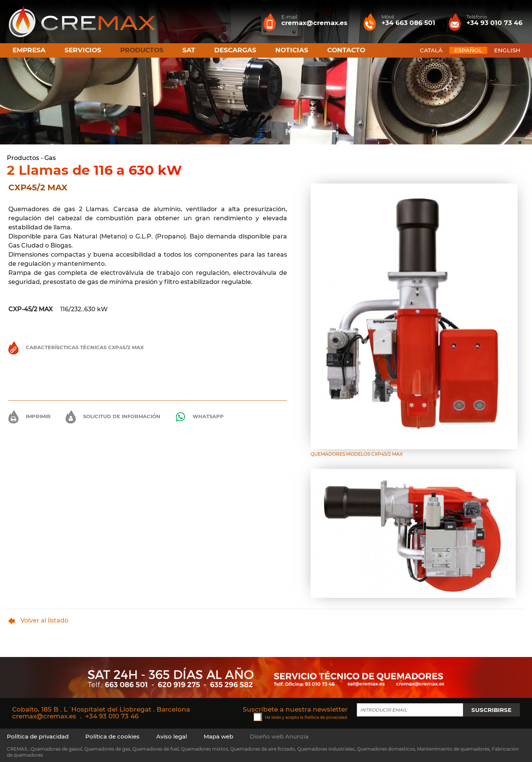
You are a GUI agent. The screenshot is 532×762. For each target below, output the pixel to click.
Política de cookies (112, 736)
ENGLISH (507, 50)
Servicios (83, 50)
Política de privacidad (326, 717)
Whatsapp (199, 417)
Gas (50, 158)
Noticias (292, 50)
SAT (189, 50)
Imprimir (30, 416)
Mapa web (218, 736)
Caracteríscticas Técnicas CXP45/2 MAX (76, 347)
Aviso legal (172, 736)
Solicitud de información (113, 416)
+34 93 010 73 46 (112, 716)
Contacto (346, 50)
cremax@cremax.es (44, 716)
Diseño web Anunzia (279, 736)
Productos (23, 158)
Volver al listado (38, 620)
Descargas (235, 50)
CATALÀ (431, 50)
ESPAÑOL (468, 50)
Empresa (29, 50)
